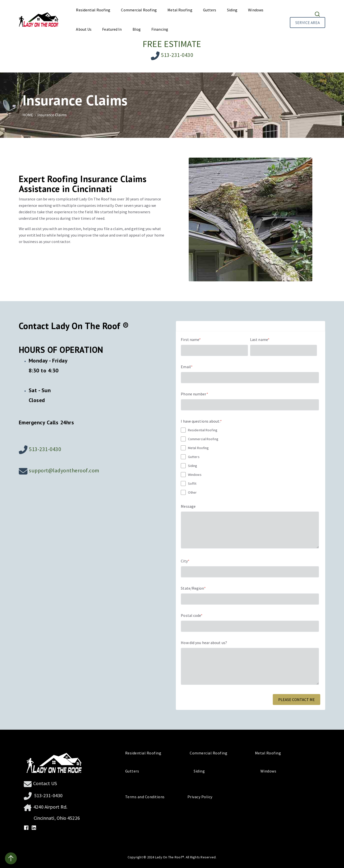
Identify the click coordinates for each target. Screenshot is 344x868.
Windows (256, 10)
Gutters (210, 10)
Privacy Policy (198, 797)
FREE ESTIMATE (172, 44)
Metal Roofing (180, 10)
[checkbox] (250, 461)
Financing (160, 29)
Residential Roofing (93, 10)
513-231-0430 (177, 55)
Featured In (112, 29)
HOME (30, 115)
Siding (232, 10)
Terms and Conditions (147, 797)
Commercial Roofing (139, 10)
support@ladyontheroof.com (64, 470)
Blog (137, 29)
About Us (84, 29)
